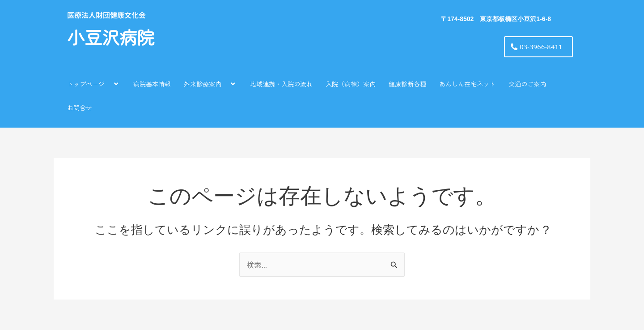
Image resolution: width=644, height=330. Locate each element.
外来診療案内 (210, 84)
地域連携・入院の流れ (281, 84)
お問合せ (80, 107)
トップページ (94, 84)
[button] (108, 84)
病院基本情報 (152, 84)
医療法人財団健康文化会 (106, 15)
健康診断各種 (407, 84)
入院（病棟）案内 (351, 84)
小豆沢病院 (111, 38)
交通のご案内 (527, 84)
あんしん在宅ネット (467, 84)
